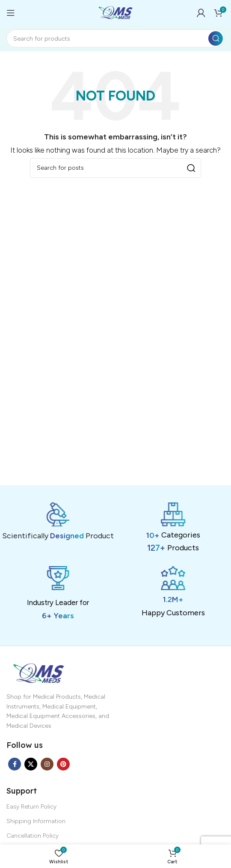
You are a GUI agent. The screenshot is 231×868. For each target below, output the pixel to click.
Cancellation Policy (33, 836)
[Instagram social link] (47, 764)
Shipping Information (36, 821)
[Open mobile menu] (11, 13)
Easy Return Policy (31, 807)
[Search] (115, 38)
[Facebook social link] (15, 764)
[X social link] (31, 764)
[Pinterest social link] (63, 764)
